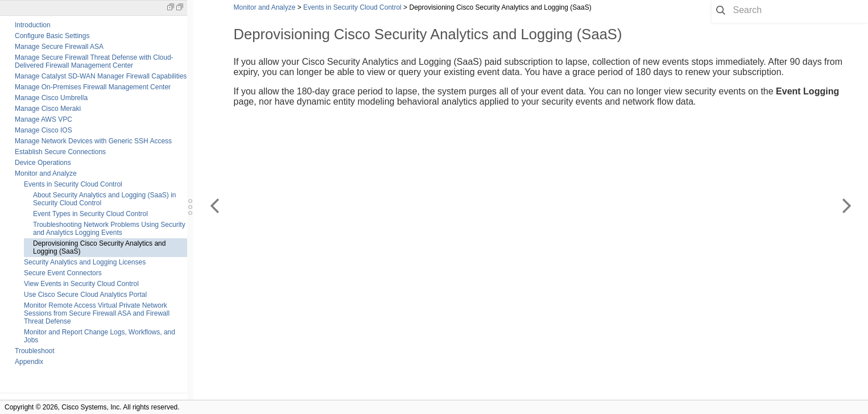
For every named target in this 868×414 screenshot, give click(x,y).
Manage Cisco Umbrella (51, 98)
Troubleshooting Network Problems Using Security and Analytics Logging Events (109, 229)
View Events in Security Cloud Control (81, 284)
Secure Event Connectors (63, 273)
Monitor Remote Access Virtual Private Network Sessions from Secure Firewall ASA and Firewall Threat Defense (97, 313)
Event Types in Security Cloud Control (90, 214)
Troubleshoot (35, 351)
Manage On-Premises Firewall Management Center (93, 87)
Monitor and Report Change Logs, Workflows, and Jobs (100, 336)
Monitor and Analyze (46, 173)
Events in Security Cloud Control (73, 184)
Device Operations (43, 163)
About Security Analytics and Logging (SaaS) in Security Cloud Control (104, 199)
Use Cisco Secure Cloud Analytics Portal (85, 295)
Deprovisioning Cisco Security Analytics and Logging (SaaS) (99, 247)
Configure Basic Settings (52, 36)
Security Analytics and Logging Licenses (85, 262)
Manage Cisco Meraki (48, 109)
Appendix (29, 362)
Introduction (33, 25)
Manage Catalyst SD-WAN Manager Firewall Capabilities (101, 76)
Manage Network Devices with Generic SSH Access (93, 141)
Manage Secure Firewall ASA (59, 47)
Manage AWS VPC (44, 119)
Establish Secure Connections (60, 152)
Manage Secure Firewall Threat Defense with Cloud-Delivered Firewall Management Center (94, 61)
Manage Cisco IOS (44, 130)
